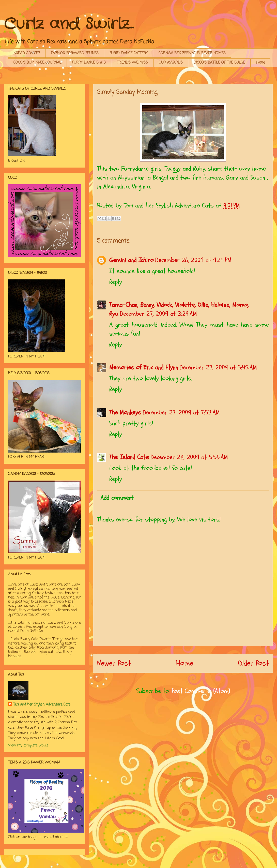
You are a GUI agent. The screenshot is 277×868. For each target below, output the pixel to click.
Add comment (117, 498)
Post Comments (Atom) (201, 691)
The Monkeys (125, 412)
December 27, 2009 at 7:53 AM (181, 412)
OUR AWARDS (171, 63)
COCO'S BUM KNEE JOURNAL (37, 63)
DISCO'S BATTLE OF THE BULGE (219, 63)
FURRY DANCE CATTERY (129, 53)
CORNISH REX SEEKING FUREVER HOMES (192, 53)
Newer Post (114, 663)
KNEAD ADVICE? (27, 53)
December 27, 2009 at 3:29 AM (158, 314)
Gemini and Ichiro (131, 260)
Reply (116, 282)
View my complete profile (28, 746)
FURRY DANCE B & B (89, 63)
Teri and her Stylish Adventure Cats (42, 705)
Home (260, 63)
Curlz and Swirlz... (69, 24)
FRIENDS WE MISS (132, 63)
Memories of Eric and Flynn (144, 367)
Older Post (253, 663)
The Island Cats (129, 457)
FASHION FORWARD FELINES (75, 53)
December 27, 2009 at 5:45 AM (218, 367)
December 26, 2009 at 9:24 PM (193, 260)
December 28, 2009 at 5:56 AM (189, 457)
